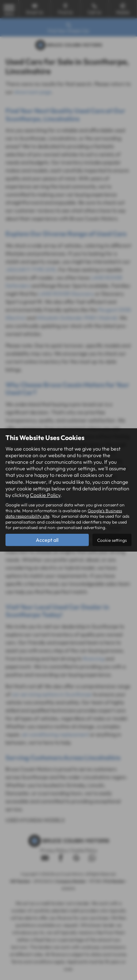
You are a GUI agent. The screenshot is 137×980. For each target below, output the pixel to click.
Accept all (47, 540)
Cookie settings (112, 540)
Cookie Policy (45, 495)
